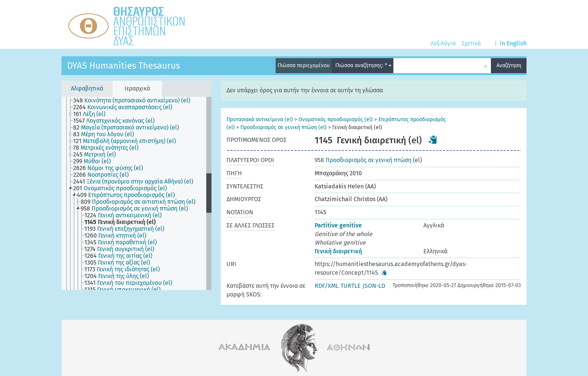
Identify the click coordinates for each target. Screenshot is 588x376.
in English (513, 43)
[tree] (136, 193)
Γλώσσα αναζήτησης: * (363, 65)
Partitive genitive (338, 225)
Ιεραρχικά (137, 88)
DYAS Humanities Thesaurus (124, 66)
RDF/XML (327, 286)
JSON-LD (374, 286)
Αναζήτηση (509, 65)
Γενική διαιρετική (338, 251)
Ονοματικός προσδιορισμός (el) (336, 120)
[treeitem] (135, 101)
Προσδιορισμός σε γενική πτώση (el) (283, 127)
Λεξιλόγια (443, 43)
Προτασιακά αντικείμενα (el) (260, 120)
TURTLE (351, 286)
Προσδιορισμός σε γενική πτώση (363, 160)
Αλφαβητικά (87, 88)
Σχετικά (471, 43)
